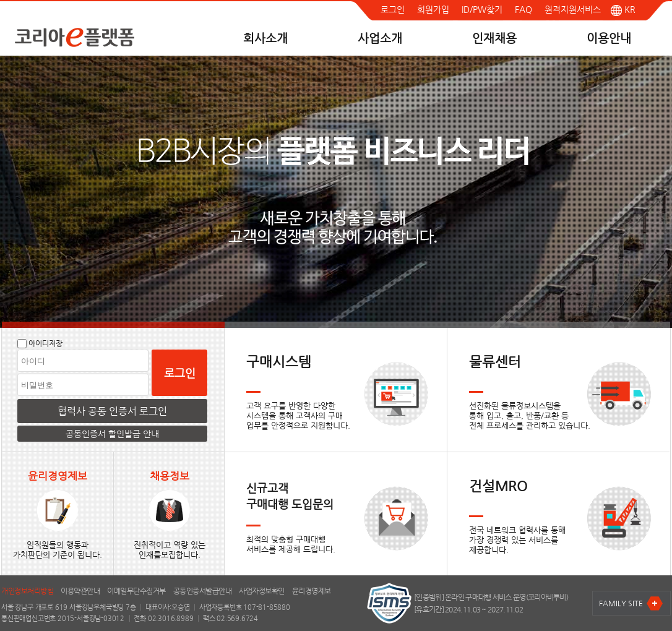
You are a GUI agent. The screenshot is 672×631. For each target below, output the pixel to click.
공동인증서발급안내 (203, 591)
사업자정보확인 (262, 591)
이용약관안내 (80, 591)
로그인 (393, 9)
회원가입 (433, 9)
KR (623, 9)
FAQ (523, 9)
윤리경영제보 (312, 591)
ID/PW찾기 (482, 9)
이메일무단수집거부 (136, 591)
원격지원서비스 (573, 9)
